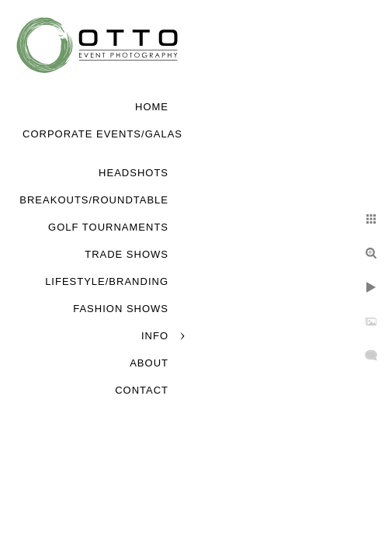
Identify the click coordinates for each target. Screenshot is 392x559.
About (149, 363)
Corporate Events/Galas (102, 134)
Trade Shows (127, 254)
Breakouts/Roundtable (94, 200)
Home (152, 107)
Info (155, 336)
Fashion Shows (121, 309)
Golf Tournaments (108, 227)
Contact (142, 390)
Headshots (134, 173)
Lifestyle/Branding (107, 281)
